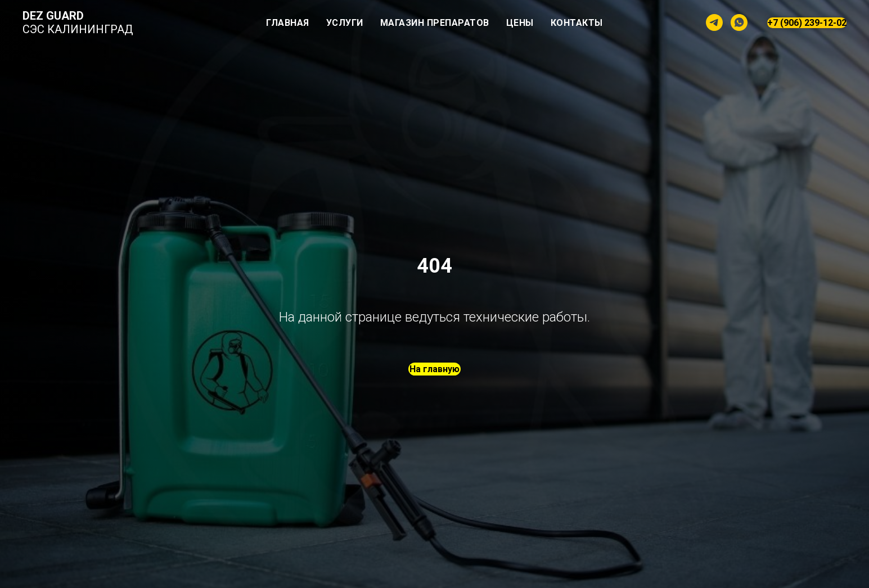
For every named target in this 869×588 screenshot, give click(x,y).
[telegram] (714, 22)
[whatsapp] (739, 22)
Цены (520, 23)
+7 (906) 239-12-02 (807, 23)
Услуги (345, 23)
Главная (288, 23)
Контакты (577, 23)
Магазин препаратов (435, 23)
